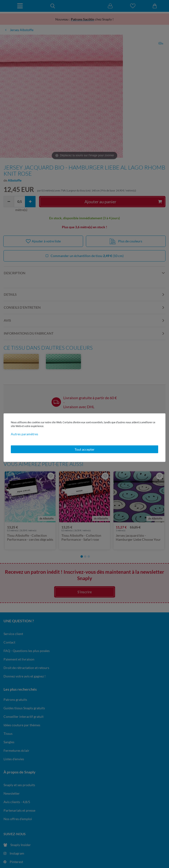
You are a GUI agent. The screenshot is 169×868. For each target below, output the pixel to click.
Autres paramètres (24, 434)
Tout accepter (85, 449)
